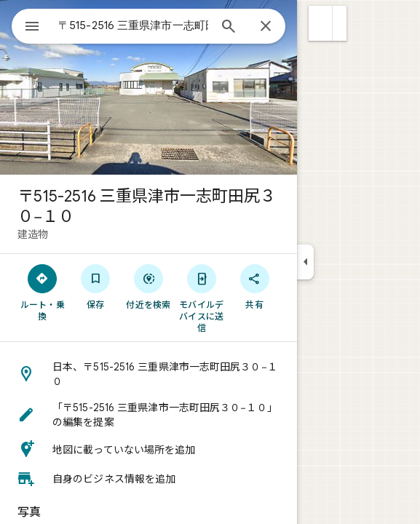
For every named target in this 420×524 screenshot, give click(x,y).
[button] (321, 23)
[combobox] (133, 25)
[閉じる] (266, 27)
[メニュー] (32, 28)
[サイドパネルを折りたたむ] (305, 262)
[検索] (229, 28)
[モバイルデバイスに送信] (201, 298)
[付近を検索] (149, 286)
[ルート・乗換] (43, 292)
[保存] (96, 286)
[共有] (254, 286)
